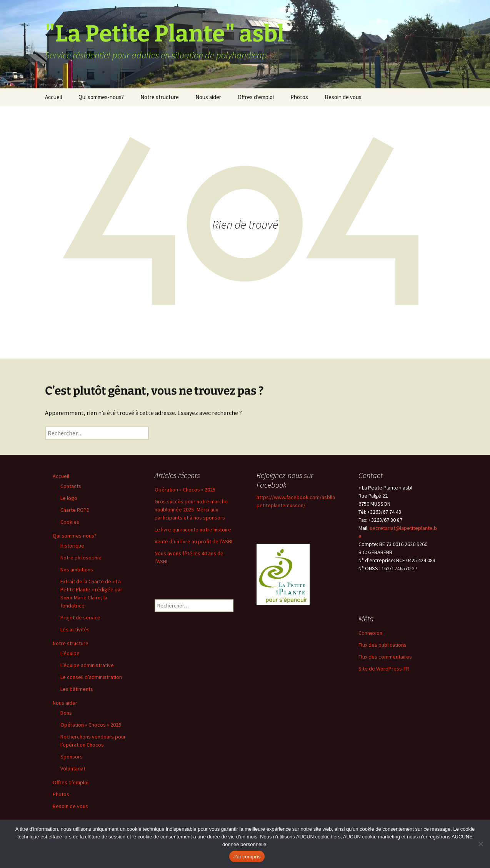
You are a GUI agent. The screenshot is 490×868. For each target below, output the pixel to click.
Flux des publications (382, 645)
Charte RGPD (75, 510)
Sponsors (72, 757)
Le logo (69, 498)
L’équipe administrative (87, 665)
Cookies (70, 522)
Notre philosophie (81, 558)
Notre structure (160, 97)
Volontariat (73, 768)
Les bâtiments (77, 689)
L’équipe (70, 653)
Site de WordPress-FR (384, 669)
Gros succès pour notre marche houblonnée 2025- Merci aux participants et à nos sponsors (191, 510)
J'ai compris (247, 857)
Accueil (53, 97)
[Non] (480, 844)
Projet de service (80, 617)
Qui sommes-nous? (101, 97)
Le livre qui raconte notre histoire (193, 529)
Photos (299, 97)
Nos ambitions (77, 569)
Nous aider (208, 97)
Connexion (370, 633)
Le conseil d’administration (91, 677)
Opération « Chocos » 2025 (91, 725)
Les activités (75, 629)
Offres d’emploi (256, 97)
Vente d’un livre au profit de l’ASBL (194, 541)
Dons (66, 713)
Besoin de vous (343, 97)
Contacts (71, 486)
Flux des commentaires (385, 657)
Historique (72, 546)
